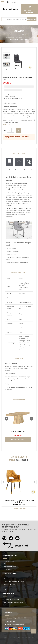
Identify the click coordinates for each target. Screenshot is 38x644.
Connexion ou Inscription (12, 599)
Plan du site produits (10, 567)
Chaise (25, 37)
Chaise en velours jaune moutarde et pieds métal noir (19, 501)
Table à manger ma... (18, 431)
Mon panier (7, 605)
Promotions (7, 569)
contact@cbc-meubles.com (16, 624)
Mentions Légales (9, 584)
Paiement (7, 587)
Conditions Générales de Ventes (14, 582)
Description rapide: (10, 107)
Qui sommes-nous (10, 579)
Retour (6, 564)
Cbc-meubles (14, 35)
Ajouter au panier (18, 130)
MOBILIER (24, 35)
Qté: (5, 130)
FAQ (5, 590)
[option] (7, 56)
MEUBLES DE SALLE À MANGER (12, 37)
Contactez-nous (9, 561)
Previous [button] (7, 51)
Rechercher (32, 19)
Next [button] (7, 69)
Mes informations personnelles (13, 602)
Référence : (7, 103)
